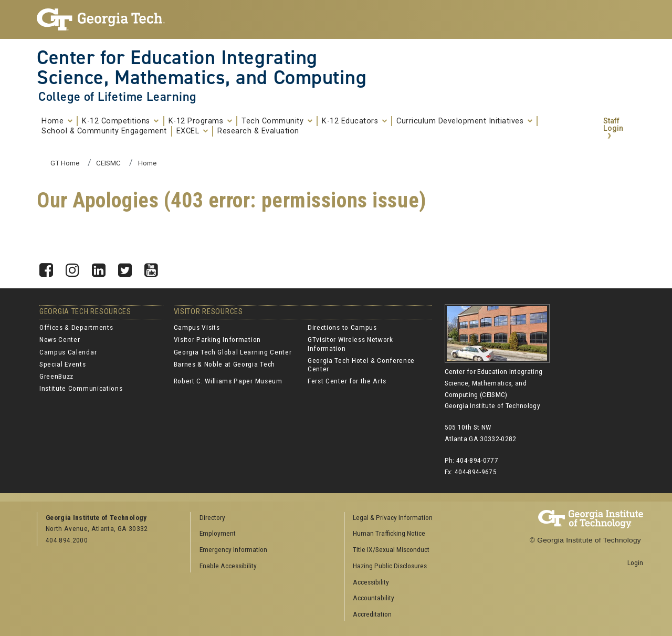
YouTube (155, 267)
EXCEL (192, 131)
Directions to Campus (342, 327)
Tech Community (277, 121)
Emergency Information (233, 549)
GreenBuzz (56, 376)
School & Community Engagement (104, 131)
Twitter (129, 267)
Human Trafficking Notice (389, 533)
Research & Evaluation (258, 131)
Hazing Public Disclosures (390, 566)
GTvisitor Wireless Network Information (350, 343)
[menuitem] (417, 518)
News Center (60, 339)
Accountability (374, 598)
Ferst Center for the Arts (347, 381)
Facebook (50, 267)
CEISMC (108, 163)
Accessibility (371, 582)
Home (57, 121)
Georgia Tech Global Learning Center (233, 352)
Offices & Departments (76, 327)
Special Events (63, 364)
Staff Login (613, 125)
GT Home (65, 163)
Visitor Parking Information (217, 339)
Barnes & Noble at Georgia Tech (224, 364)
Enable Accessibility (228, 566)
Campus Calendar (68, 352)
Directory (212, 517)
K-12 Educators (354, 121)
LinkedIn (102, 267)
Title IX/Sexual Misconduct (391, 549)
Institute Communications (81, 388)
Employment (218, 533)
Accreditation (372, 614)
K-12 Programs (201, 121)
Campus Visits (197, 327)
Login (635, 562)
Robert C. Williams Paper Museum (228, 381)
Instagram (76, 267)
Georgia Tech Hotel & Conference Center (361, 364)
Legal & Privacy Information (393, 517)
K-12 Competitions (120, 121)
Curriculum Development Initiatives (464, 121)
